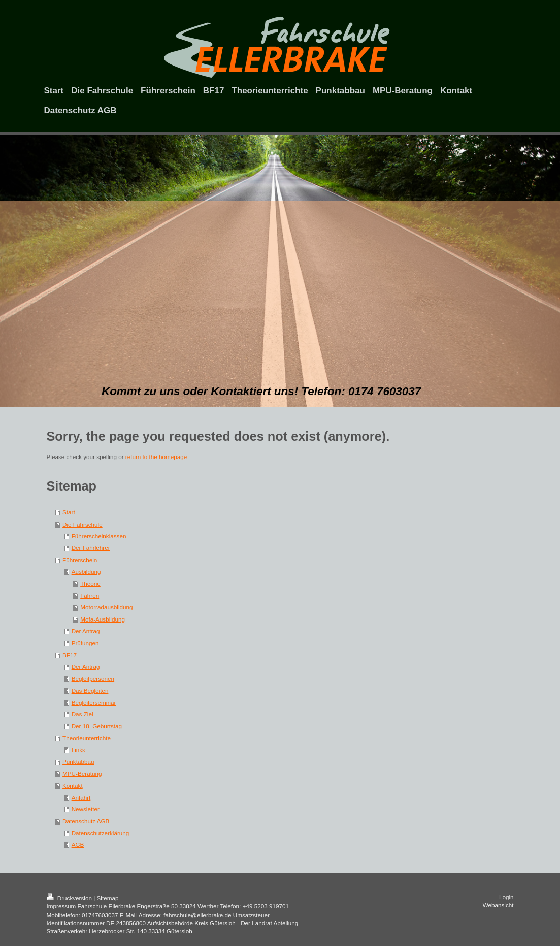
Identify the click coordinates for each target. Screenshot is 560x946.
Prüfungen (85, 643)
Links (78, 750)
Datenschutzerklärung (101, 833)
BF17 (70, 655)
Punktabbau (78, 761)
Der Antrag (86, 631)
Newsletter (86, 809)
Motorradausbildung (106, 607)
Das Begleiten (90, 690)
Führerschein (80, 560)
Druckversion (70, 898)
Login (506, 897)
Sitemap (108, 898)
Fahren (90, 595)
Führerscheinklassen (99, 536)
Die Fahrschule (83, 524)
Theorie (90, 584)
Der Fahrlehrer (91, 548)
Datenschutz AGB (86, 821)
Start (69, 512)
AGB (78, 845)
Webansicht (498, 905)
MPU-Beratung (82, 774)
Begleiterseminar (94, 703)
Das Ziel (83, 714)
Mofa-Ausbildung (103, 619)
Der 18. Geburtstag (97, 726)
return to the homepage (156, 457)
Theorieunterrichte (87, 738)
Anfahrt (81, 797)
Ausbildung (86, 572)
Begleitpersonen (93, 679)
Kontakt (73, 785)
